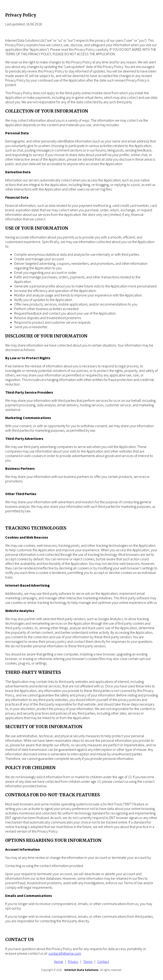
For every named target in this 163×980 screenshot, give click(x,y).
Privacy (73, 961)
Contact (103, 961)
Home (59, 961)
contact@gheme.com (65, 953)
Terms (88, 961)
